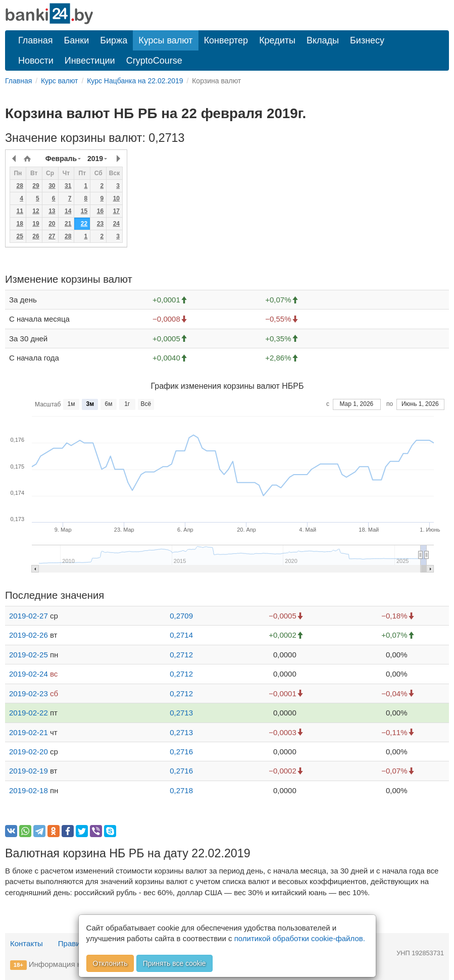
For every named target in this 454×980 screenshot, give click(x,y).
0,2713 (181, 713)
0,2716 (181, 752)
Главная (36, 40)
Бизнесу (367, 40)
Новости (36, 61)
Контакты (27, 943)
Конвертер (226, 40)
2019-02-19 (29, 771)
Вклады (323, 40)
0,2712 (181, 655)
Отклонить (110, 963)
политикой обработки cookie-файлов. (300, 938)
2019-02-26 (29, 635)
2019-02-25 (29, 655)
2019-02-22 (29, 713)
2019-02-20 (29, 752)
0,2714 (181, 635)
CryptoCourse (154, 61)
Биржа (114, 40)
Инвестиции (90, 61)
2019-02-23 (29, 693)
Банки (77, 40)
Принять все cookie (174, 963)
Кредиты (277, 40)
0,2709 (181, 616)
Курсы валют (165, 40)
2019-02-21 (29, 732)
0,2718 (181, 790)
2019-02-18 (29, 790)
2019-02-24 (29, 674)
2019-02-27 (29, 616)
